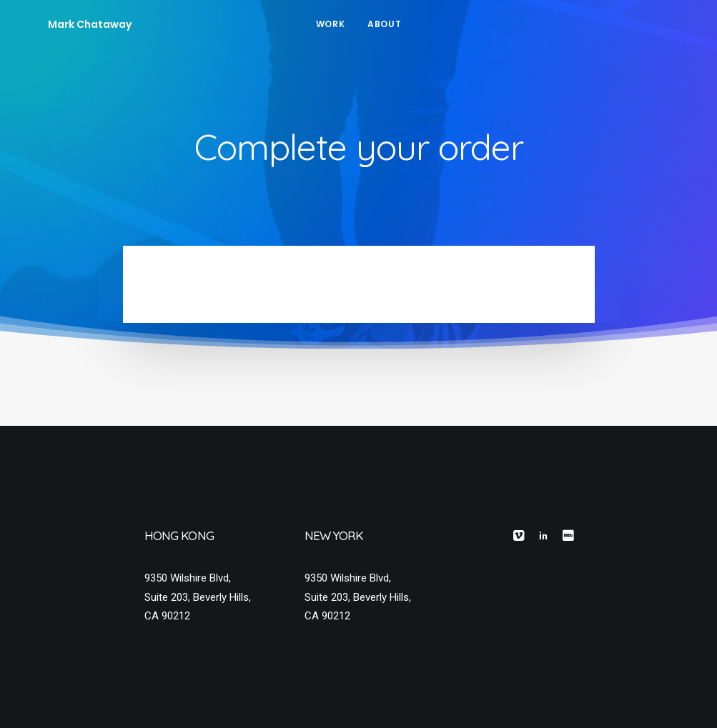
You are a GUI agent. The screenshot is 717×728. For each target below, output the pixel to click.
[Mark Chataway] (66, 24)
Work (330, 24)
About (384, 24)
